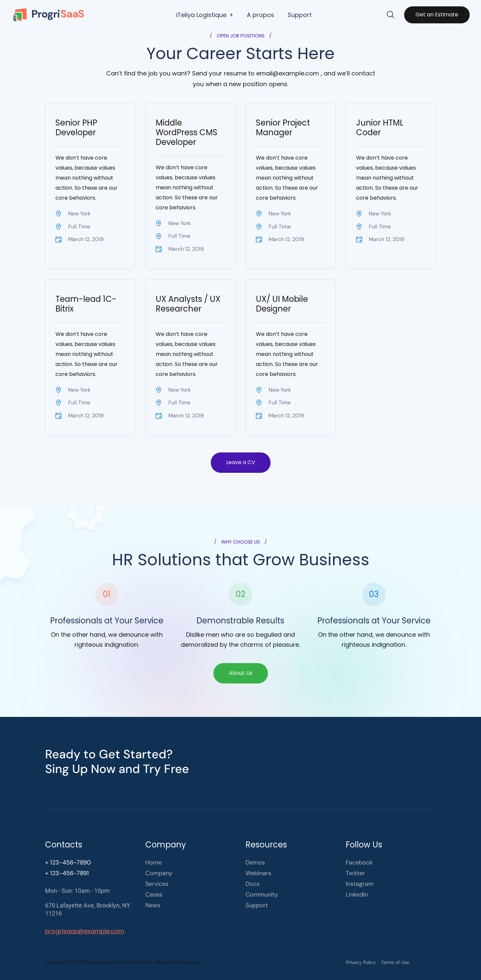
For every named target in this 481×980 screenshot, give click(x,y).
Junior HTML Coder (380, 128)
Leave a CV (241, 462)
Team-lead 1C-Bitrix (86, 304)
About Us (241, 673)
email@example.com (288, 73)
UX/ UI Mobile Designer (282, 304)
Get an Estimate (437, 15)
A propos (261, 15)
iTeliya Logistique (201, 15)
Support (300, 15)
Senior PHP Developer (76, 128)
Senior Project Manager (283, 128)
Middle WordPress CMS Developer (187, 132)
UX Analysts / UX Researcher (188, 304)
